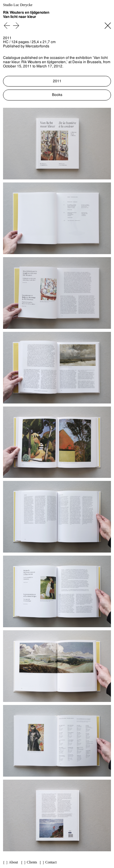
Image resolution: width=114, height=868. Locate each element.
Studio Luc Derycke (18, 5)
